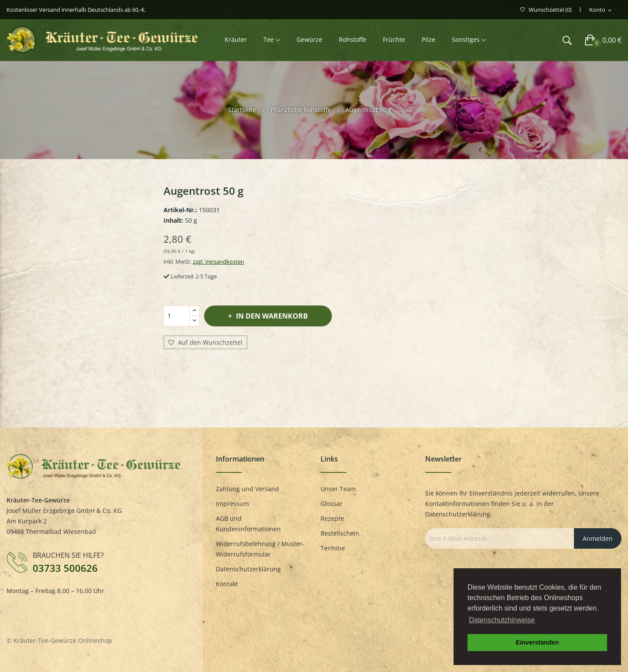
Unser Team (338, 489)
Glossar (331, 504)
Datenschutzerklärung (248, 569)
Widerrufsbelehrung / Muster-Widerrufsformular (260, 549)
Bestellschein (340, 533)
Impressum (232, 504)
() (546, 10)
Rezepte (332, 518)
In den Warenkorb (271, 316)
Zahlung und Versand (247, 489)
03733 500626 (65, 568)
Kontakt (227, 584)
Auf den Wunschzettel (205, 343)
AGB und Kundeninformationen (248, 524)
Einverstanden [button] (537, 642)
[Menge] (177, 316)
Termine (333, 548)
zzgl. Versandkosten (218, 261)
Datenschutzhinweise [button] (502, 620)
